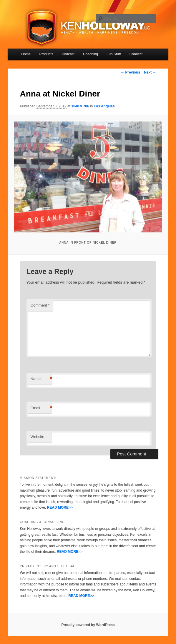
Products (46, 54)
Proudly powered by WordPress (88, 625)
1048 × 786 (80, 106)
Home (26, 54)
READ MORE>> (60, 507)
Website (38, 437)
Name (41, 379)
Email (41, 408)
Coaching (91, 54)
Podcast (68, 54)
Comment (40, 305)
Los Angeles (104, 106)
